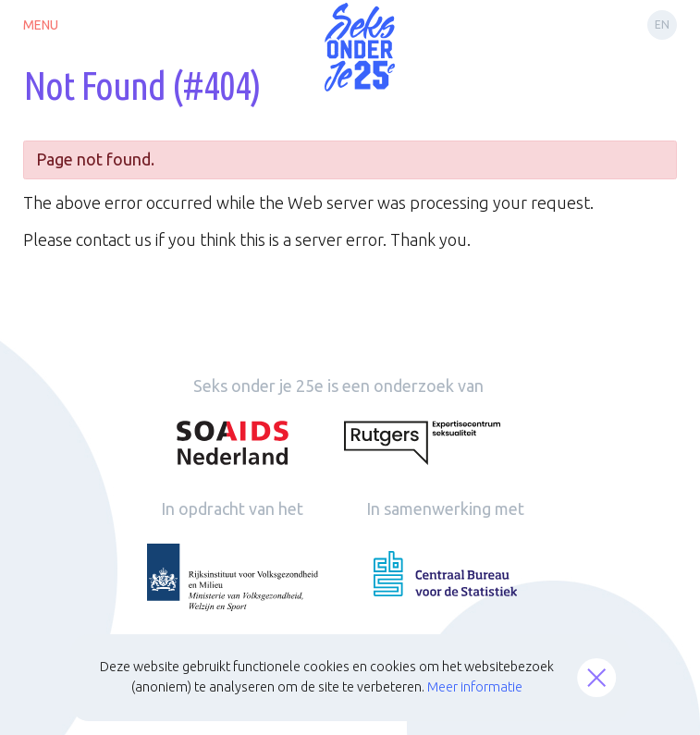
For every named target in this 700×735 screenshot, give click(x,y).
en (662, 24)
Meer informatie (475, 687)
